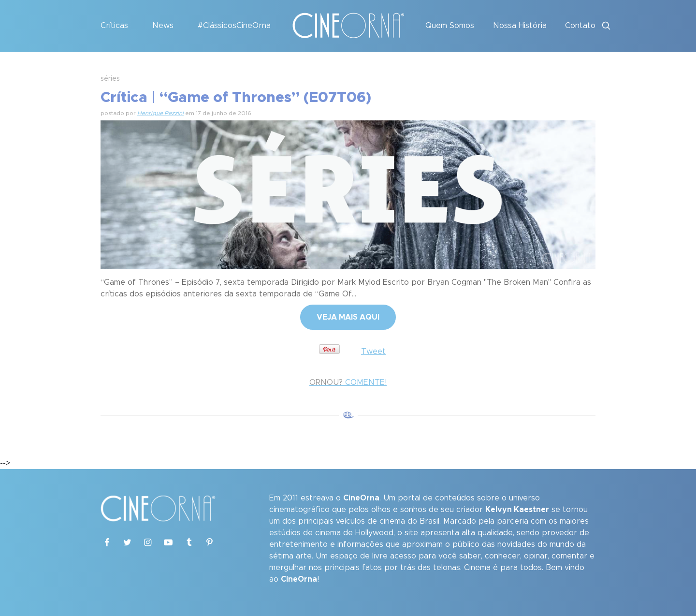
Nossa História (520, 26)
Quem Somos (450, 26)
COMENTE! (348, 382)
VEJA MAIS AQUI (348, 317)
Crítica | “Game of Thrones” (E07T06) (236, 98)
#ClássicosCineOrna (234, 26)
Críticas (114, 26)
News (163, 26)
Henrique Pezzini (160, 113)
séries (110, 79)
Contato (580, 26)
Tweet (373, 352)
